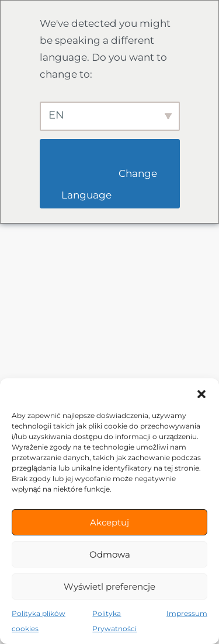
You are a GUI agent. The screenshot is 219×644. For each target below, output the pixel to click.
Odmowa (110, 554)
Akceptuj (109, 522)
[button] (201, 393)
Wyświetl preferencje (109, 586)
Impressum (187, 613)
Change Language (110, 184)
